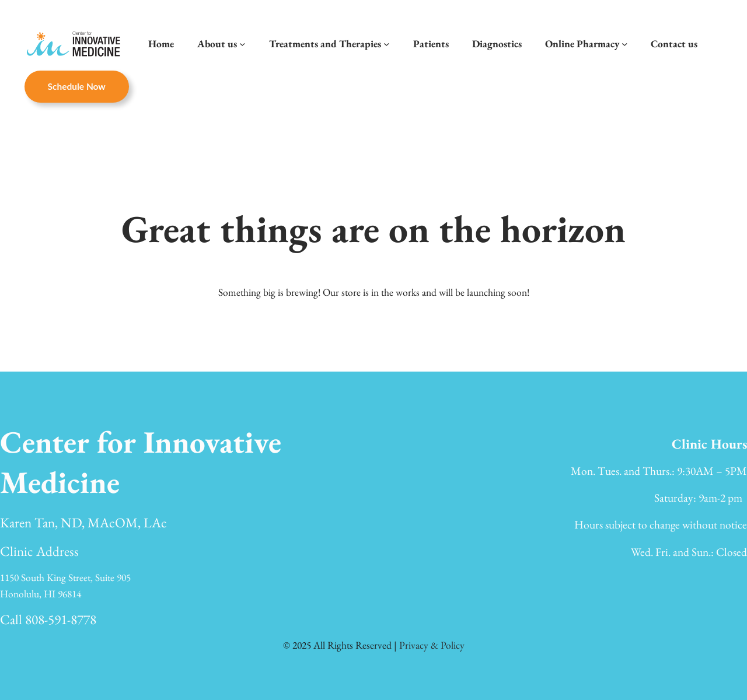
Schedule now (77, 86)
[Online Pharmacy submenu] (624, 44)
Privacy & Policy (432, 645)
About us (217, 43)
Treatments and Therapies (325, 43)
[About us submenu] (242, 44)
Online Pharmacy (582, 43)
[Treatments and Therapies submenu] (386, 44)
